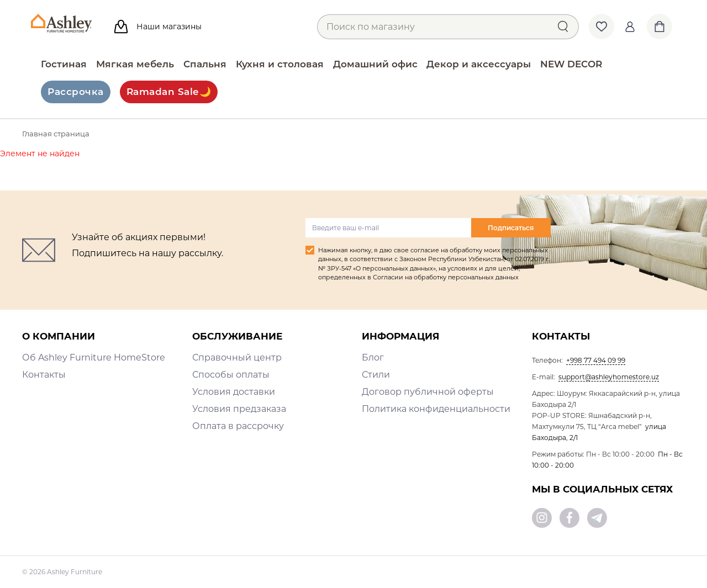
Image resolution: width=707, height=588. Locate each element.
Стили (376, 375)
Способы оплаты (231, 375)
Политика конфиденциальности (436, 409)
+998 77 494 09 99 (596, 360)
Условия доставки (234, 392)
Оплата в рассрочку (238, 426)
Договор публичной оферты (428, 392)
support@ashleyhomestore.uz (609, 377)
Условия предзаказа (239, 409)
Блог (373, 357)
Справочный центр (237, 357)
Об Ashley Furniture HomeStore (94, 357)
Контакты (44, 375)
